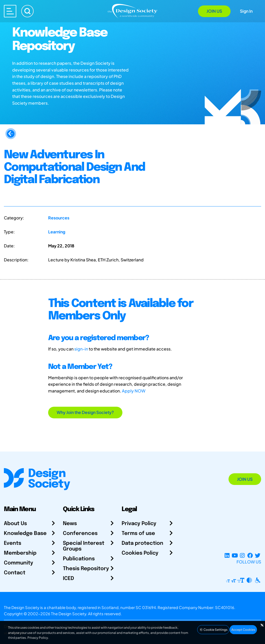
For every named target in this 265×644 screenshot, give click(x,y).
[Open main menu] (10, 11)
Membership (20, 553)
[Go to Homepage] (132, 11)
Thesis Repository (86, 569)
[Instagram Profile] (242, 556)
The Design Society (69, 614)
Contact (15, 573)
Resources (59, 218)
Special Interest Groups (84, 546)
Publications (79, 559)
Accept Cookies (243, 630)
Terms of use (138, 534)
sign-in (81, 349)
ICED (68, 579)
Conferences (80, 534)
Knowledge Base (25, 534)
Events (13, 543)
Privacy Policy (139, 524)
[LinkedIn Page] (227, 556)
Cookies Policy (140, 553)
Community (19, 563)
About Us (15, 524)
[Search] (27, 11)
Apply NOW (134, 391)
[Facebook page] (250, 556)
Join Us (214, 11)
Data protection (142, 543)
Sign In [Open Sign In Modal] (246, 11)
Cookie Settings (213, 630)
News (70, 524)
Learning (57, 232)
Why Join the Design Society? (85, 412)
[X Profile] (258, 556)
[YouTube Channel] (235, 556)
